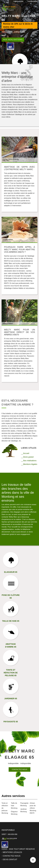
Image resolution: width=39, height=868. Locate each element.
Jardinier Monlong (24, 810)
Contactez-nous (19, 769)
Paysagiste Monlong (24, 804)
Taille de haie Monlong (14, 806)
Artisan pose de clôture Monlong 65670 (33, 808)
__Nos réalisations (29, 461)
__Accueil (25, 453)
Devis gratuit (10, 860)
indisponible (18, 1)
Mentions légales (12, 852)
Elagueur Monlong (14, 813)
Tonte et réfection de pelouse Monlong (5, 808)
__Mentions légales (29, 464)
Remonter (33, 860)
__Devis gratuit (27, 457)
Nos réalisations (13, 40)
